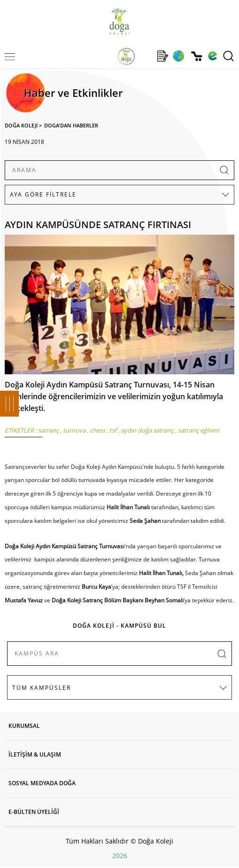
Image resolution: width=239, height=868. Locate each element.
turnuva (74, 430)
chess (97, 430)
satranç (48, 430)
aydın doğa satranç (147, 430)
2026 (120, 856)
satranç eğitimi (198, 430)
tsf (113, 430)
